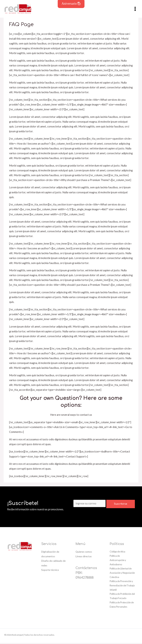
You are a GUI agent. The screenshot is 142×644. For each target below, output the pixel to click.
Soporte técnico (50, 571)
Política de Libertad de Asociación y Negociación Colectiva (122, 574)
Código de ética (117, 553)
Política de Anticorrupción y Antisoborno (118, 561)
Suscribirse (121, 505)
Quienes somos (84, 553)
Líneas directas (84, 557)
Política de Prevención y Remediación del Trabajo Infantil (122, 587)
